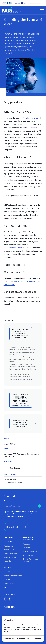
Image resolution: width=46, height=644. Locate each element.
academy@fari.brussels (13, 248)
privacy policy (21, 511)
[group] (16, 527)
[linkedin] (5, 599)
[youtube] (10, 599)
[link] (11, 10)
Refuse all (9, 638)
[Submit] (39, 506)
